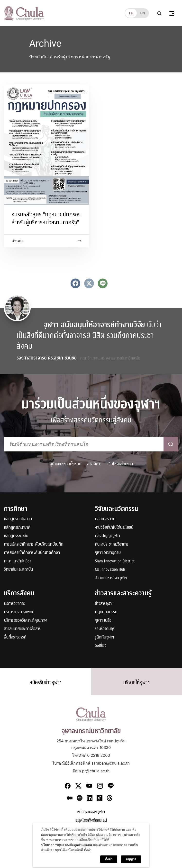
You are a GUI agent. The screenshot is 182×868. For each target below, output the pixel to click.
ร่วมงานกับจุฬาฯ (91, 846)
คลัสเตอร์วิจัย (105, 519)
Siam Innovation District (115, 561)
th (131, 13)
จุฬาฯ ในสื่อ (103, 621)
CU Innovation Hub (110, 570)
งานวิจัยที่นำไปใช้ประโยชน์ (114, 528)
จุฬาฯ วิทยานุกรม (108, 553)
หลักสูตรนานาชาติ (17, 528)
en (142, 13)
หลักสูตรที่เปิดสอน (18, 519)
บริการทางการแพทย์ (19, 612)
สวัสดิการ (94, 464)
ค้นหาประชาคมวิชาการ (112, 544)
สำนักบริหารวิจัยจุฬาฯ (111, 578)
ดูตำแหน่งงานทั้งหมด (65, 464)
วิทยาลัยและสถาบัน (18, 570)
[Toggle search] (159, 13)
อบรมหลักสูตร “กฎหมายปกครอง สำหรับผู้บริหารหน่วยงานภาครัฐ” (46, 218)
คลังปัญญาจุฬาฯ (108, 536)
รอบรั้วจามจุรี (105, 629)
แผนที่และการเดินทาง (91, 829)
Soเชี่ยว (101, 646)
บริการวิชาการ (14, 604)
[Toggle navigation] (172, 13)
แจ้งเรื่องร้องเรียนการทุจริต (91, 837)
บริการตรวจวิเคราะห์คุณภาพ (25, 621)
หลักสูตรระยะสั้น (16, 536)
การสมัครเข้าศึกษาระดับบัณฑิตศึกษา (32, 553)
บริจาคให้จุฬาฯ (137, 682)
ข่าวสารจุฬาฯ (104, 604)
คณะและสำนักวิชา (18, 561)
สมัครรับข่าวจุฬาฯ (46, 682)
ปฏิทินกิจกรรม (106, 612)
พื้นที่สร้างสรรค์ (15, 637)
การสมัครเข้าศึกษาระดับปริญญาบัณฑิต (34, 544)
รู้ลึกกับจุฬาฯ (105, 637)
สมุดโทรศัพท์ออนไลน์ (91, 821)
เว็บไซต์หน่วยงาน (120, 464)
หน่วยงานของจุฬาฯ (91, 812)
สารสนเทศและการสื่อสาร (22, 629)
